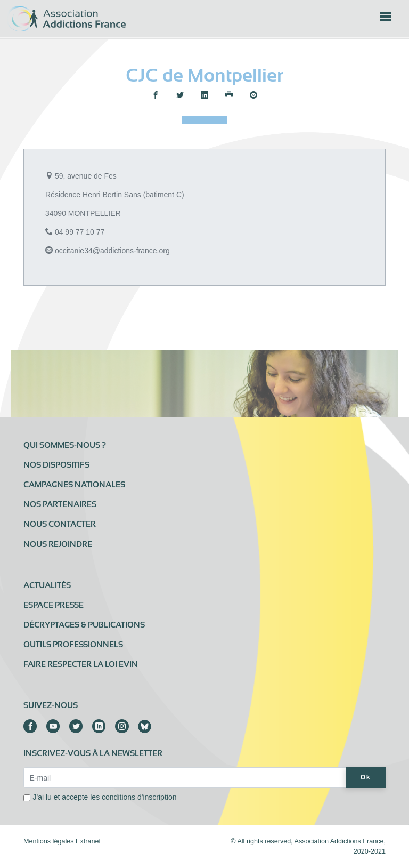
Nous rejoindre (58, 544)
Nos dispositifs (56, 465)
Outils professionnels (73, 645)
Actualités (47, 585)
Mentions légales (49, 841)
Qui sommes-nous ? (65, 445)
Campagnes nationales (74, 485)
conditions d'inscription (139, 797)
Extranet (88, 841)
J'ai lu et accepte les (105, 797)
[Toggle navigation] (386, 20)
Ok (366, 777)
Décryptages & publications (84, 625)
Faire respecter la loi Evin (81, 664)
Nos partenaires (60, 504)
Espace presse (54, 605)
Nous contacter (60, 524)
